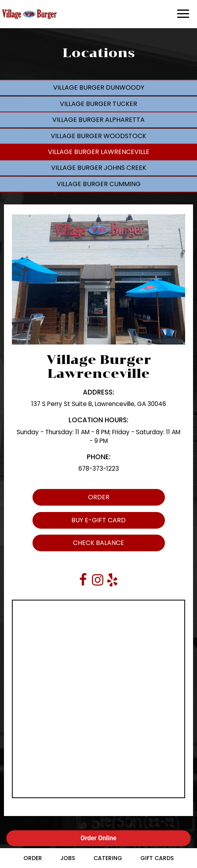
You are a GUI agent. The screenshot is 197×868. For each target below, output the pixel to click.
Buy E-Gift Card (79, 522)
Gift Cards (157, 858)
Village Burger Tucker (98, 104)
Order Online (98, 838)
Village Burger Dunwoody (99, 88)
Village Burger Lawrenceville (99, 152)
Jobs (68, 858)
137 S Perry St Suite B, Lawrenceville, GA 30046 (99, 404)
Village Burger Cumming (99, 184)
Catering (108, 858)
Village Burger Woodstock (98, 136)
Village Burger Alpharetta (98, 120)
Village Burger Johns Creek (99, 168)
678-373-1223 (99, 469)
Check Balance (78, 545)
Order (71, 499)
